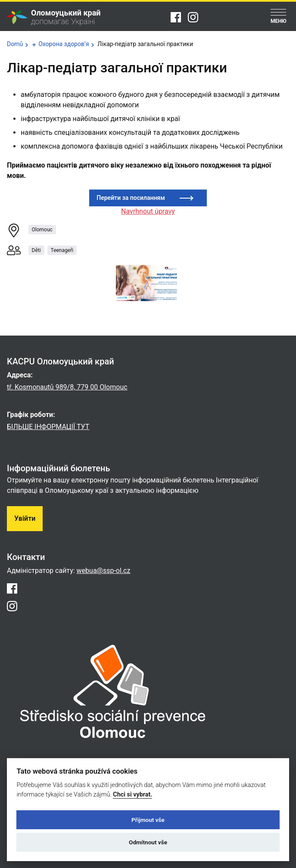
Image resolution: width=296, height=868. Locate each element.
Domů (15, 44)
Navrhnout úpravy (148, 211)
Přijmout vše (148, 820)
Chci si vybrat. (132, 795)
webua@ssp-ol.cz (104, 571)
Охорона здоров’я (64, 44)
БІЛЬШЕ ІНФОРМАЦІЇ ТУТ (48, 427)
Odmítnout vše (148, 842)
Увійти (25, 518)
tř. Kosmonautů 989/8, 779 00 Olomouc (67, 387)
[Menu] (279, 17)
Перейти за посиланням (131, 198)
